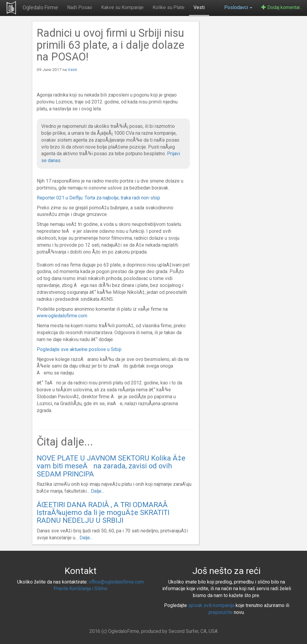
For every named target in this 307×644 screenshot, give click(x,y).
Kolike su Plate (169, 7)
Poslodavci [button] (238, 7)
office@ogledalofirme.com (116, 582)
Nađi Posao (80, 7)
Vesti (199, 7)
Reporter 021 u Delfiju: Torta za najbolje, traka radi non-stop (98, 198)
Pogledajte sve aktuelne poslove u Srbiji (79, 349)
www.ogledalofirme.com (62, 316)
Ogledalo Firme (40, 7)
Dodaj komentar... (282, 7)
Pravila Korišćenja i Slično (81, 589)
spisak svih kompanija (211, 605)
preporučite (221, 612)
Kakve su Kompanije (122, 7)
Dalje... (98, 491)
